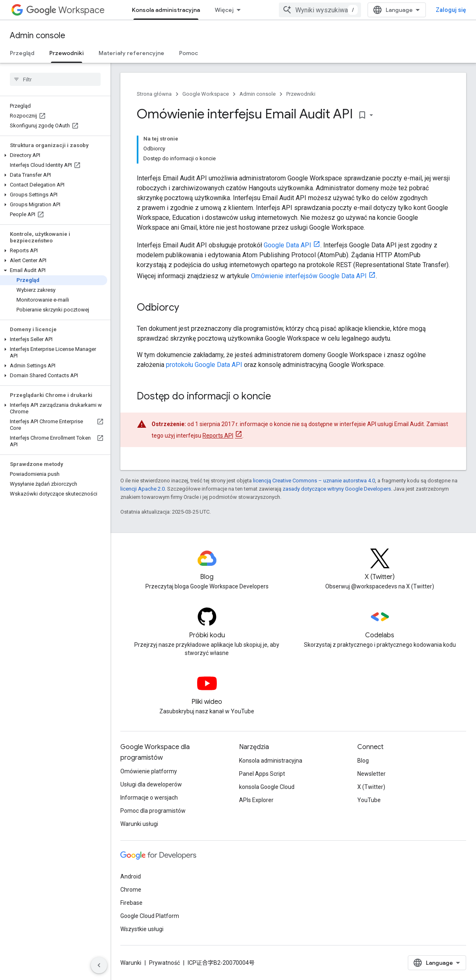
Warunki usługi (139, 824)
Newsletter (371, 774)
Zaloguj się (451, 10)
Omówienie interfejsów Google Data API (309, 276)
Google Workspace (206, 94)
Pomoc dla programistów (153, 811)
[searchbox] (55, 79)
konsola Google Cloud (267, 787)
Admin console (38, 36)
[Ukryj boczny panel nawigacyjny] (99, 965)
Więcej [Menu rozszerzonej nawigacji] (224, 10)
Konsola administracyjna (271, 761)
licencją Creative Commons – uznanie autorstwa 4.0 (314, 481)
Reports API (218, 436)
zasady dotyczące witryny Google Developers (337, 489)
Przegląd (22, 53)
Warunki (131, 963)
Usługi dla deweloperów (151, 784)
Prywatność (164, 963)
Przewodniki (301, 94)
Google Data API (287, 245)
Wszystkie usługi (142, 929)
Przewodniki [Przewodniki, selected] (67, 53)
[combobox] (320, 10)
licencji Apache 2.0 (143, 489)
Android (131, 876)
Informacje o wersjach (149, 798)
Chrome (131, 890)
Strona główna (154, 94)
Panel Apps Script (262, 774)
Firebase (131, 903)
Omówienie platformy (149, 771)
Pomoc (189, 53)
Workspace (66, 10)
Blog (363, 761)
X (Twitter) (371, 787)
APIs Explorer (256, 800)
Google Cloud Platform (150, 916)
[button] (54, 155)
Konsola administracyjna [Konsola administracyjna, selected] (166, 10)
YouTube (369, 800)
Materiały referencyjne (131, 53)
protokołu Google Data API (204, 365)
